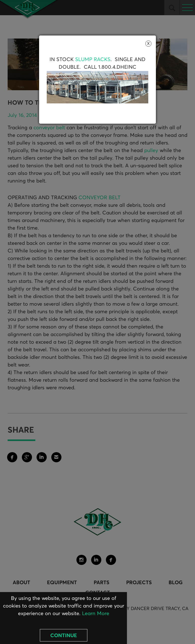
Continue (64, 636)
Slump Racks (93, 60)
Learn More (96, 614)
